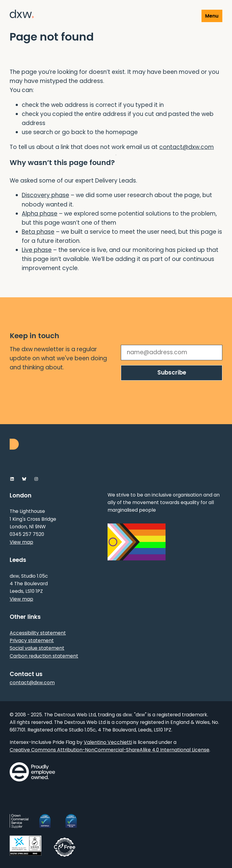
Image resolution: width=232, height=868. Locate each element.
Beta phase (38, 232)
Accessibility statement (38, 633)
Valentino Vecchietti (108, 742)
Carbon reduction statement (44, 656)
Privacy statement (32, 640)
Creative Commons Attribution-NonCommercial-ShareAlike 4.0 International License (110, 750)
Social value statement (37, 648)
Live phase (37, 250)
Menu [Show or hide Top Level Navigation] (212, 16)
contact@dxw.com (187, 147)
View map (21, 542)
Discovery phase (45, 195)
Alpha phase (40, 214)
